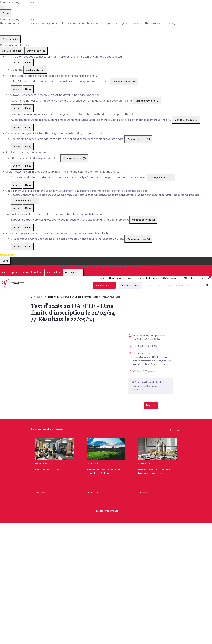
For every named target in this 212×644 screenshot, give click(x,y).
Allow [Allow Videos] (16, 246)
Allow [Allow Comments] (16, 147)
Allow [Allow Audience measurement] (16, 127)
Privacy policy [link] (10, 39)
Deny (28, 62)
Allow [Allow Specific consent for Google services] (16, 208)
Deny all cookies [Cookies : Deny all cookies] (36, 51)
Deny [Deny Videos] (28, 246)
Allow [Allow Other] (16, 166)
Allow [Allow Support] (16, 227)
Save (5, 261)
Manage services (124, 81)
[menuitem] (99, 283)
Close (6, 13)
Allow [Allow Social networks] (16, 185)
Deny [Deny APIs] (28, 89)
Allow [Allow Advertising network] (16, 108)
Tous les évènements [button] (106, 519)
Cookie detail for (35, 70)
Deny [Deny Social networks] (28, 185)
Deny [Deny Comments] (28, 147)
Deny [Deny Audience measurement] (28, 127)
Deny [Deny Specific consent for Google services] (28, 208)
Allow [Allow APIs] (16, 89)
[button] (151, 414)
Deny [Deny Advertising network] (28, 108)
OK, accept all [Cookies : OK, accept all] (10, 272)
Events (40, 305)
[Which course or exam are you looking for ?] (172, 289)
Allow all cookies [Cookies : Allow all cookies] (12, 51)
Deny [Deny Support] (28, 227)
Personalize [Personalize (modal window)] (53, 272)
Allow (16, 62)
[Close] (2, 7)
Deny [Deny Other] (28, 166)
